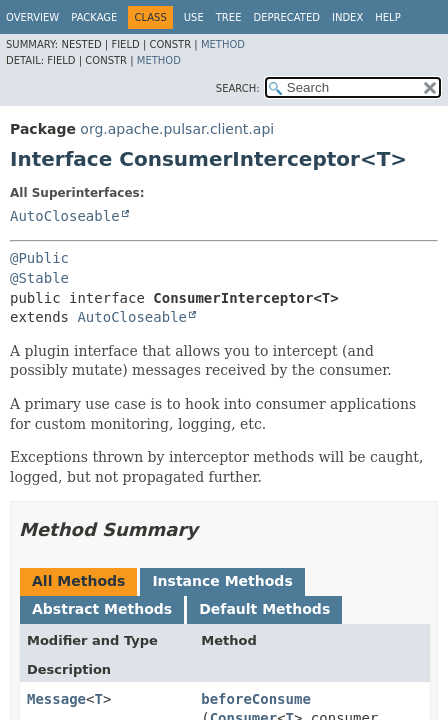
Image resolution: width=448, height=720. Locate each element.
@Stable (39, 278)
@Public (39, 258)
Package (94, 17)
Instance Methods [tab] (222, 581)
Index (347, 17)
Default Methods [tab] (264, 609)
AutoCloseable (65, 216)
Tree (229, 17)
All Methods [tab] (78, 581)
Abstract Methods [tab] (102, 609)
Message (56, 699)
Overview (32, 17)
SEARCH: (238, 88)
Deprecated (286, 17)
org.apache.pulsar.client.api (177, 129)
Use (194, 17)
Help (387, 17)
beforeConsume (256, 699)
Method (223, 44)
